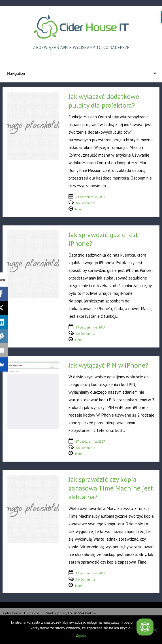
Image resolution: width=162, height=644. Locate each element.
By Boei (143, 640)
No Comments (86, 203)
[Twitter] (145, 627)
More (78, 209)
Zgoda (81, 635)
